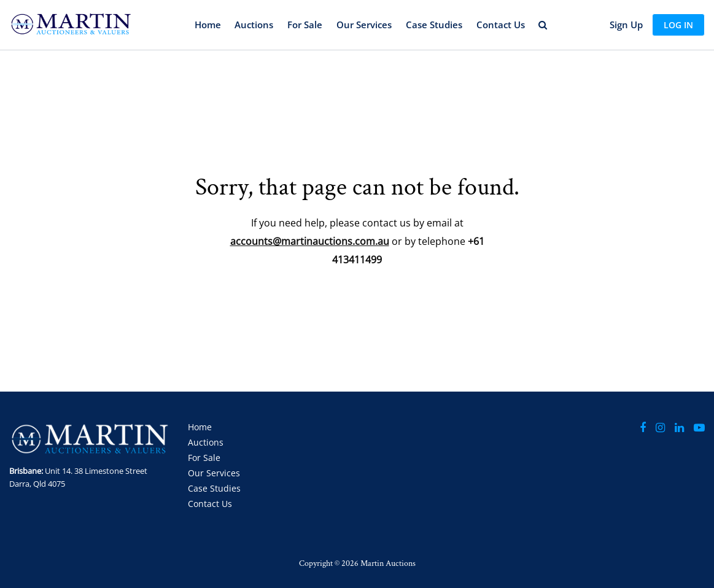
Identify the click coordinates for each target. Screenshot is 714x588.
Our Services (364, 25)
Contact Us (501, 25)
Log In (678, 25)
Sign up (626, 25)
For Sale (305, 25)
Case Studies (434, 25)
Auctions (254, 25)
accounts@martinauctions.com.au (310, 241)
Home (208, 25)
